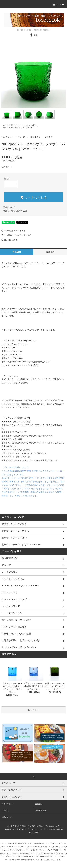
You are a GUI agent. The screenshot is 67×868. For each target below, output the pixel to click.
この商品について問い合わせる (16, 235)
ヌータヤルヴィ (16, 128)
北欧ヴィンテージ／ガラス (20, 125)
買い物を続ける (9, 240)
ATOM (36, 833)
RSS (31, 833)
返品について (9, 207)
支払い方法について (22, 826)
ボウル (35, 125)
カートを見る (40, 810)
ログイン (5, 810)
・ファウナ (28, 128)
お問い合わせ (7, 817)
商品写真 (50, 252)
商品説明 (17, 252)
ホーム (6, 125)
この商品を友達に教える (13, 231)
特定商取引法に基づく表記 (15, 211)
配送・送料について (39, 826)
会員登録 (39, 804)
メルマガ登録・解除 (53, 829)
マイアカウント (8, 804)
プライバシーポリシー (35, 829)
